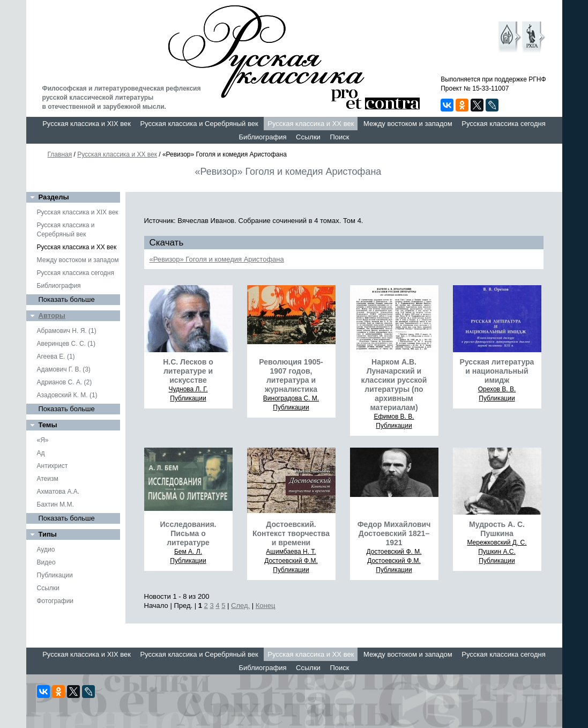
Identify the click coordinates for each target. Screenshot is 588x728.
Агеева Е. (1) (56, 356)
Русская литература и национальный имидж (497, 371)
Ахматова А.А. (58, 492)
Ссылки (308, 137)
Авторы (52, 315)
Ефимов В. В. (394, 417)
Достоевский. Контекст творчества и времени (291, 533)
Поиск (339, 137)
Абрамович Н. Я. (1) (67, 331)
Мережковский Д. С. (497, 543)
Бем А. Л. (188, 552)
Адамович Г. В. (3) (64, 369)
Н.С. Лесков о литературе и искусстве (188, 371)
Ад (41, 453)
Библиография (263, 137)
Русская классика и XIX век (87, 124)
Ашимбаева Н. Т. (291, 552)
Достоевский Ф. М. (394, 552)
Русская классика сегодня (504, 124)
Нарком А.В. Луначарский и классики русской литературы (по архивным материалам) (394, 385)
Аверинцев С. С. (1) (66, 344)
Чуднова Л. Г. (188, 389)
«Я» (43, 440)
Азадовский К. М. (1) (67, 395)
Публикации (55, 575)
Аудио (46, 549)
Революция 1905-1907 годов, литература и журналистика (291, 376)
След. (240, 606)
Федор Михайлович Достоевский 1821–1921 (394, 533)
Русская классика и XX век (311, 124)
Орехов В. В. (497, 389)
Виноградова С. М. (291, 398)
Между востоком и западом (408, 124)
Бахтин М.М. (55, 504)
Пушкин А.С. (497, 552)
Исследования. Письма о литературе (188, 533)
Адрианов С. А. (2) (65, 382)
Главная (60, 154)
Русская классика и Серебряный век (199, 124)
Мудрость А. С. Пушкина (497, 529)
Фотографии (55, 601)
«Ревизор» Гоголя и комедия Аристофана (217, 259)
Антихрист (53, 466)
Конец (266, 606)
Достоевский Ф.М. (291, 561)
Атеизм (48, 479)
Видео (46, 562)
